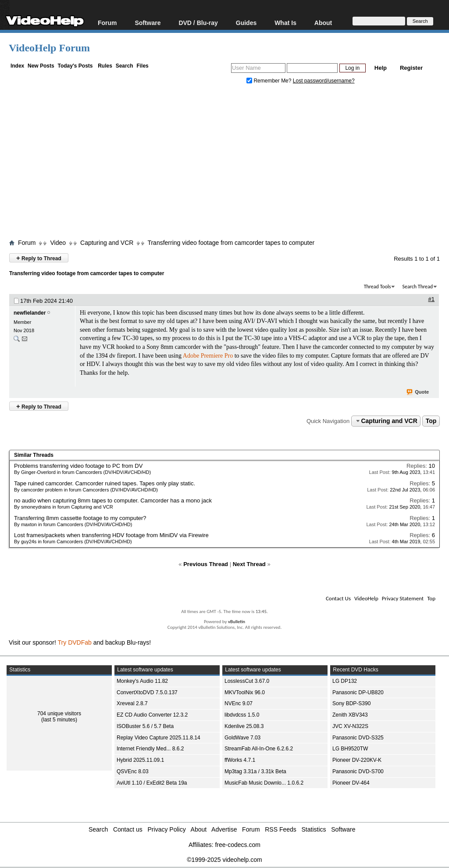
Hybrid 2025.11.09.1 (140, 760)
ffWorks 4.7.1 (240, 760)
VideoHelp (366, 598)
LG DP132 (345, 681)
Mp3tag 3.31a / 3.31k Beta (255, 771)
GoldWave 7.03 (242, 738)
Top (431, 421)
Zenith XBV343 (350, 715)
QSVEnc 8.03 (133, 771)
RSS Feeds (281, 829)
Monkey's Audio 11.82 (142, 681)
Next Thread (249, 564)
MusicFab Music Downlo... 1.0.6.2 (264, 783)
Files (142, 66)
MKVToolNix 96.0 (245, 692)
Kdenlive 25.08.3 (244, 726)
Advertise (224, 829)
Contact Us (338, 598)
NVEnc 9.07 (239, 703)
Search (125, 66)
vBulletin (237, 622)
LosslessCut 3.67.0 (247, 681)
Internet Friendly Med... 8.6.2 (150, 749)
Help (381, 68)
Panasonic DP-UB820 (358, 692)
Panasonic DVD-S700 (358, 771)
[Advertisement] (229, 164)
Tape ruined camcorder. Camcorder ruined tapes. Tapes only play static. (105, 483)
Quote (418, 392)
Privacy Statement (403, 598)
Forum (107, 23)
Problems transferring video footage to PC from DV (78, 466)
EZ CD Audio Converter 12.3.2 (152, 715)
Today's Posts (75, 66)
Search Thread (417, 287)
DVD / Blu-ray (198, 23)
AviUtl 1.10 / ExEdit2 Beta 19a (152, 783)
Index (17, 66)
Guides (246, 23)
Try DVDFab (75, 642)
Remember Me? (270, 81)
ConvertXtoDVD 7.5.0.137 (147, 692)
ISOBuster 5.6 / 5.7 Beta (145, 726)
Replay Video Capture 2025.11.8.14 (159, 738)
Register (411, 68)
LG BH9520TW (350, 749)
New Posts (41, 66)
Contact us (128, 829)
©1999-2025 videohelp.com (224, 860)
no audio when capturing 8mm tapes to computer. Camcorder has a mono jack (113, 500)
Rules (105, 66)
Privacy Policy (167, 829)
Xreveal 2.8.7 (132, 703)
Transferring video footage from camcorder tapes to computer (231, 243)
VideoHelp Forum (49, 48)
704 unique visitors (59, 714)
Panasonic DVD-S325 (358, 738)
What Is (285, 23)
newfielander (30, 313)
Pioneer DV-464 (351, 783)
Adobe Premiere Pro (208, 356)
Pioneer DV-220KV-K (357, 760)
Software (148, 23)
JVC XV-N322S (350, 726)
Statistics (314, 829)
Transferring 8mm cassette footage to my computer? (80, 518)
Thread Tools (378, 287)
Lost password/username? (324, 81)
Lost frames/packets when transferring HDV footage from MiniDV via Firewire (111, 535)
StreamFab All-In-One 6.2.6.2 (259, 749)
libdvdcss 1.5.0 (242, 715)
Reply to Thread (39, 258)
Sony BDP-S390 (351, 703)
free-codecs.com (237, 845)
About (323, 23)
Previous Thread (206, 564)
